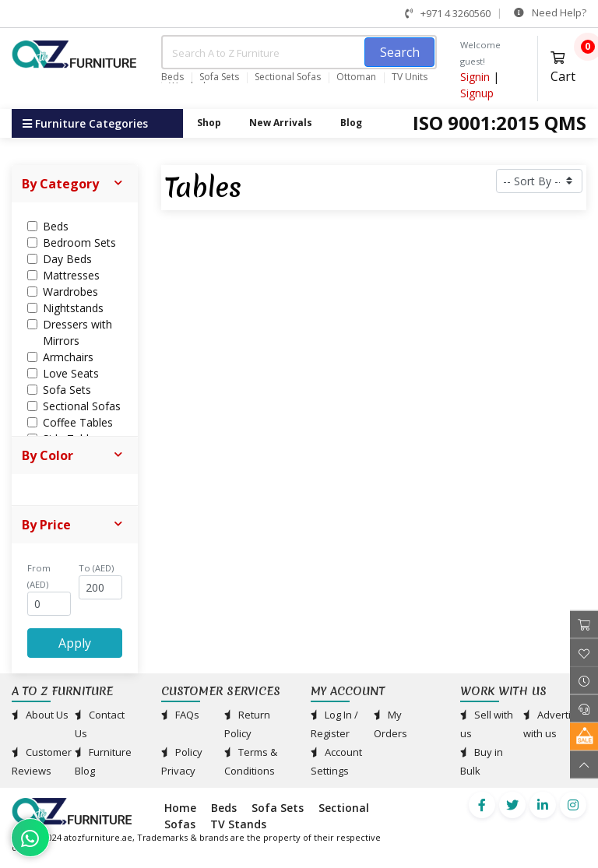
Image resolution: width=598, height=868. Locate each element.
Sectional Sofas (288, 77)
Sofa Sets (219, 77)
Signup (477, 93)
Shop (209, 123)
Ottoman (356, 77)
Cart (568, 65)
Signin (475, 77)
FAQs (180, 715)
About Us (40, 715)
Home (180, 808)
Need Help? (550, 12)
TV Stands (238, 824)
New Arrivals (281, 123)
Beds (172, 77)
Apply (75, 643)
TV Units (410, 77)
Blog (351, 123)
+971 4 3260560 (448, 13)
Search (400, 52)
